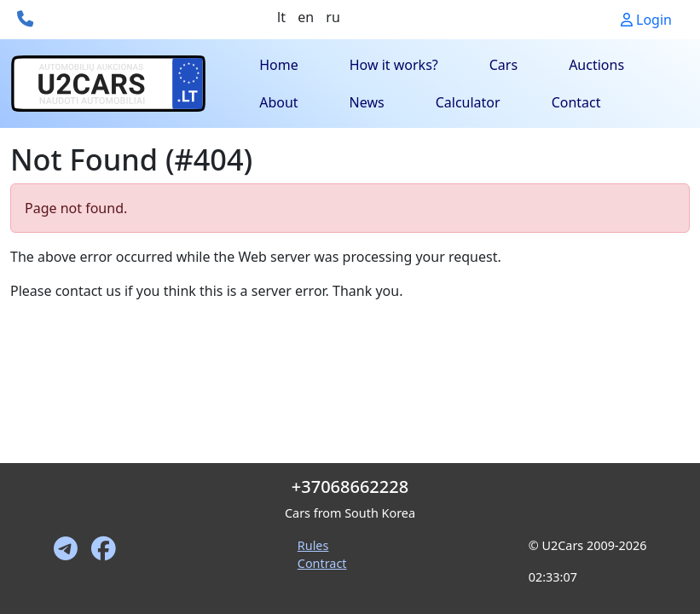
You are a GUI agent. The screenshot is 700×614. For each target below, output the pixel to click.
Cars (503, 65)
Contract (322, 563)
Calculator (468, 102)
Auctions (596, 65)
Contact (576, 102)
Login (646, 20)
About (278, 102)
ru (333, 17)
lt (281, 17)
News (367, 102)
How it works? (394, 65)
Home (279, 65)
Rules (313, 545)
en (306, 17)
